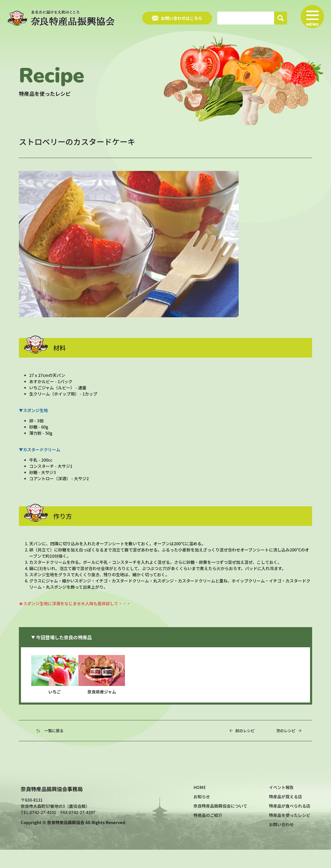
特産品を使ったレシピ (290, 833)
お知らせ (202, 815)
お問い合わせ (281, 843)
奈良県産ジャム (109, 693)
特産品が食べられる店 (290, 824)
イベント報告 (281, 806)
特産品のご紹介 (208, 833)
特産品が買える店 (285, 815)
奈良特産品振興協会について (220, 824)
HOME (200, 806)
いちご (62, 693)
